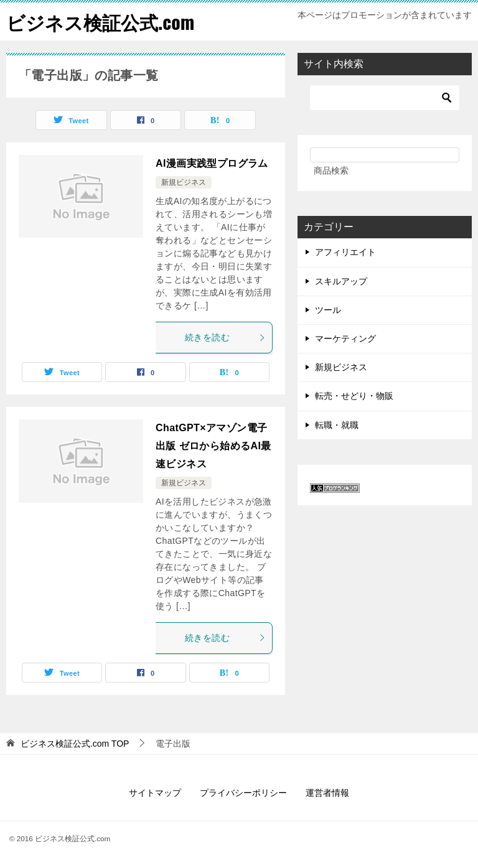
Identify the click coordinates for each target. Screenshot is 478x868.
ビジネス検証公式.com (100, 21)
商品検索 (331, 170)
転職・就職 (337, 425)
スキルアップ (341, 281)
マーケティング (345, 338)
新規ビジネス (184, 182)
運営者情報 (327, 793)
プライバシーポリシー (243, 793)
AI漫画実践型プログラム (212, 163)
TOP (75, 744)
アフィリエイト (345, 252)
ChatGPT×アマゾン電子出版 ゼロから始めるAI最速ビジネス (213, 446)
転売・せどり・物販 (354, 396)
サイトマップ (155, 793)
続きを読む (225, 337)
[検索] (385, 98)
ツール (328, 310)
